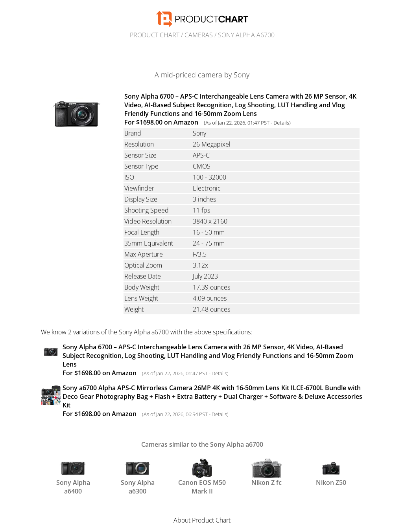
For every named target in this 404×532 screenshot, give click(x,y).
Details (281, 123)
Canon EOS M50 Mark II (202, 476)
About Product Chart (202, 520)
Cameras (199, 35)
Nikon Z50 (331, 473)
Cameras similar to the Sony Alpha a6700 (202, 444)
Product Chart (155, 35)
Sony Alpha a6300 (138, 476)
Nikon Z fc (267, 473)
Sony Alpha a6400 (73, 476)
